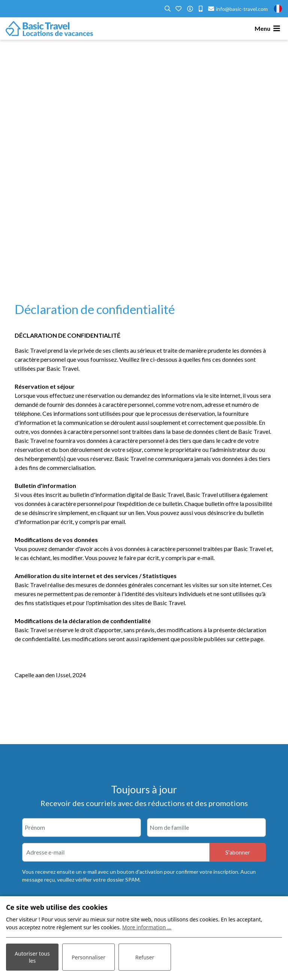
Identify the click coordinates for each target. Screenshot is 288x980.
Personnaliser (88, 957)
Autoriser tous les (32, 957)
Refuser (145, 957)
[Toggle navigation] (268, 29)
